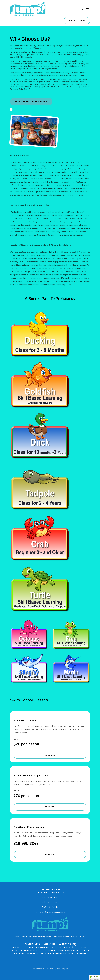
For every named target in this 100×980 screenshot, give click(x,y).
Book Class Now (74, 20)
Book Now (50, 755)
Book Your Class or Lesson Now (31, 102)
